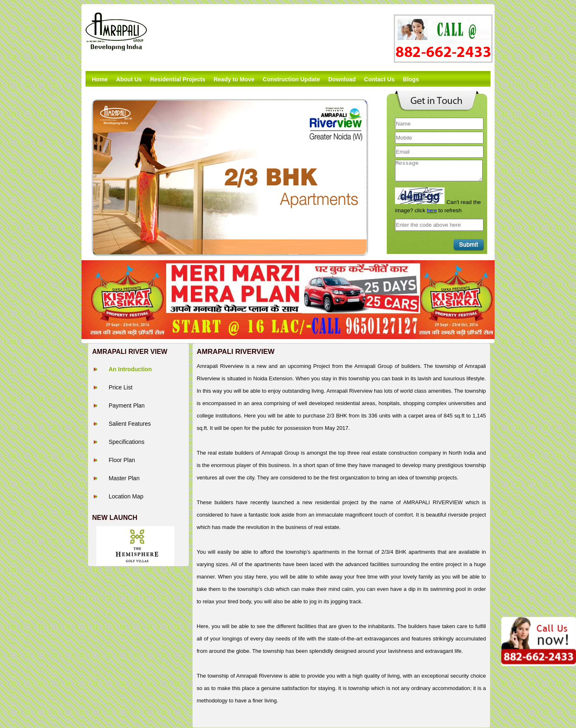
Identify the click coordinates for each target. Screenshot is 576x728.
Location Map (126, 496)
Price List (121, 387)
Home (100, 79)
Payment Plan (127, 405)
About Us (129, 79)
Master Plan (124, 478)
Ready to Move (234, 79)
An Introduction (130, 369)
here (432, 211)
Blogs (411, 79)
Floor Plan (122, 460)
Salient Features (130, 424)
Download (342, 79)
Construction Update (291, 79)
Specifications (126, 442)
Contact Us (379, 79)
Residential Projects (178, 79)
